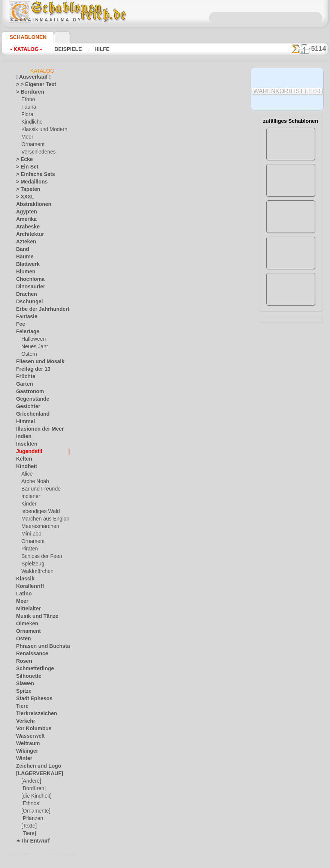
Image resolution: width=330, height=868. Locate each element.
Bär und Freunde (39, 489)
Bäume (23, 257)
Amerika (25, 219)
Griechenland (30, 414)
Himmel (24, 422)
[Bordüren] (33, 789)
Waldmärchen (36, 571)
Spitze (22, 691)
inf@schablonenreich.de (167, 617)
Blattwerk (26, 264)
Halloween (32, 339)
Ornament (32, 145)
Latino (23, 594)
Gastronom (28, 392)
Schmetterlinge (31, 669)
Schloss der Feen (39, 556)
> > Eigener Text (31, 85)
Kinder (28, 504)
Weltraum (26, 744)
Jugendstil (26, 452)
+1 (188, 485)
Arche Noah (34, 482)
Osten (22, 639)
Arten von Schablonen (117, 242)
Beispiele (60, 49)
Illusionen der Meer (36, 429)
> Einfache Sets (31, 174)
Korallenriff (28, 586)
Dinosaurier (28, 287)
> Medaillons (29, 182)
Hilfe (90, 49)
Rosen (22, 661)
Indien (22, 437)
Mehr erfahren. (226, 862)
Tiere (21, 706)
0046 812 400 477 (183, 572)
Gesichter (26, 407)
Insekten (25, 444)
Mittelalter (27, 609)
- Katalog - (24, 49)
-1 (142, 485)
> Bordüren (27, 92)
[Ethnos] (31, 804)
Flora (27, 115)
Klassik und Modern (42, 130)
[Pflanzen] (32, 819)
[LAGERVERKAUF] (36, 774)
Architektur (28, 234)
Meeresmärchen (38, 526)
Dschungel (27, 302)
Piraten (29, 549)
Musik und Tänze (34, 616)
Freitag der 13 (30, 369)
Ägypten (25, 212)
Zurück (165, 485)
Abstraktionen (31, 204)
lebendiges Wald (38, 512)
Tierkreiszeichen (32, 714)
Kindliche (31, 122)
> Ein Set (25, 167)
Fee (20, 324)
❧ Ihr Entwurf (31, 841)
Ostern (28, 354)
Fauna (28, 107)
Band (22, 249)
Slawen (23, 684)
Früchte (24, 377)
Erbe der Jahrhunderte (39, 309)
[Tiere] (28, 834)
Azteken (24, 242)
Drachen (25, 294)
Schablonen (25, 37)
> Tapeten (26, 189)
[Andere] (31, 781)
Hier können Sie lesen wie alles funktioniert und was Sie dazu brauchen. (291, 334)
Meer (27, 137)
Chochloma (28, 279)
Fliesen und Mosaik (36, 362)
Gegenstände (30, 399)
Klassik (23, 579)
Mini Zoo (31, 534)
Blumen (24, 272)
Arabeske (26, 227)
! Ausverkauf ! (30, 77)
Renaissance (29, 654)
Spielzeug (31, 564)
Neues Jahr (33, 347)
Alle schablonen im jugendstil (164, 501)
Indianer (30, 497)
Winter (23, 759)
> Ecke (22, 160)
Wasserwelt (28, 736)
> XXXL (23, 197)
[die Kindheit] (35, 796)
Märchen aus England (44, 519)
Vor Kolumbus (31, 729)
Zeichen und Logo (34, 766)
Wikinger (25, 751)
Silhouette (27, 676)
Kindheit (25, 467)
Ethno (28, 100)
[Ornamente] (35, 811)
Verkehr (24, 721)
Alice (26, 474)
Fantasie (25, 317)
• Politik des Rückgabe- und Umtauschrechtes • (167, 655)
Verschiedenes (36, 152)
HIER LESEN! (171, 242)
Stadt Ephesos (31, 699)
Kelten (23, 459)
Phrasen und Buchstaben (42, 646)
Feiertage (26, 332)
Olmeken (25, 624)
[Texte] (28, 826)
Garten (23, 384)
